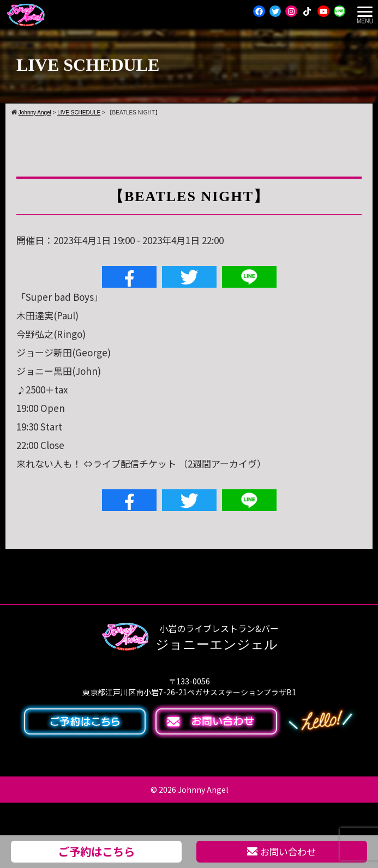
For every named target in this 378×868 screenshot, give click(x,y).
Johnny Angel (203, 790)
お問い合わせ (281, 851)
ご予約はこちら (97, 851)
